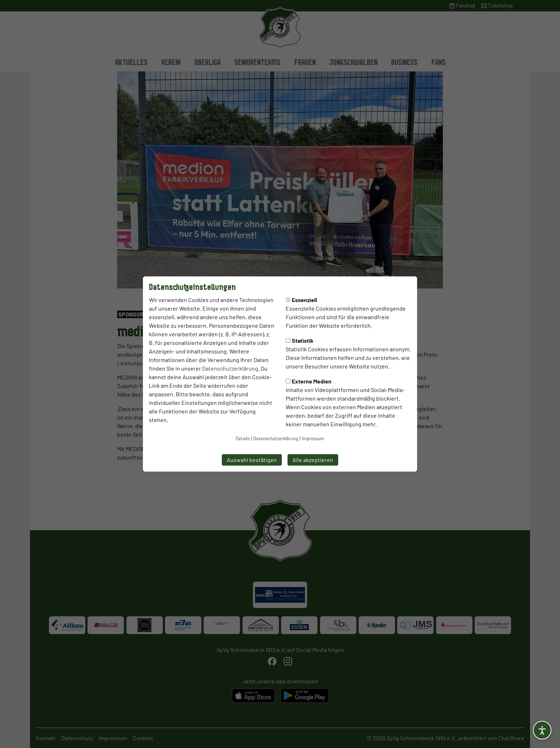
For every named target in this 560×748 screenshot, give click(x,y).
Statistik (300, 340)
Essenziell (301, 300)
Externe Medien (309, 381)
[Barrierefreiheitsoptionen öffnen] (542, 730)
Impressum (313, 438)
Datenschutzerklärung (230, 368)
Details (243, 438)
